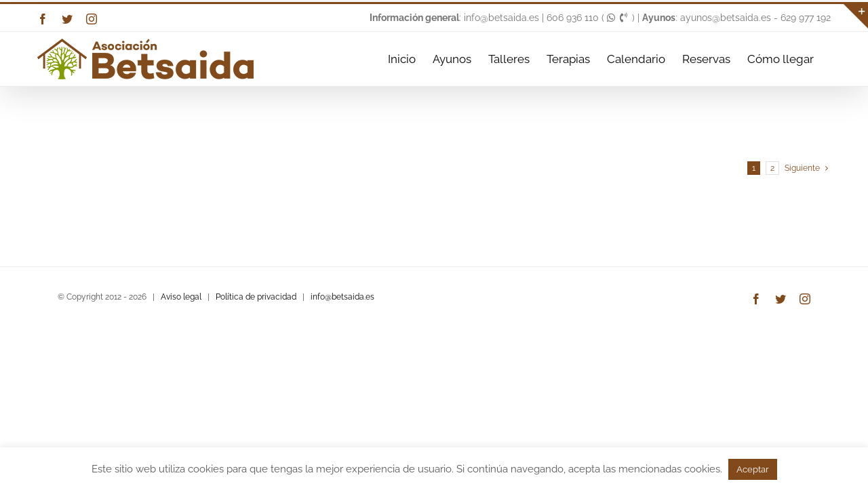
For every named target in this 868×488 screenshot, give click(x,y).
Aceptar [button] (753, 469)
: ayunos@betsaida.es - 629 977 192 (736, 18)
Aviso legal (181, 297)
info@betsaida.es (342, 297)
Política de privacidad (256, 297)
